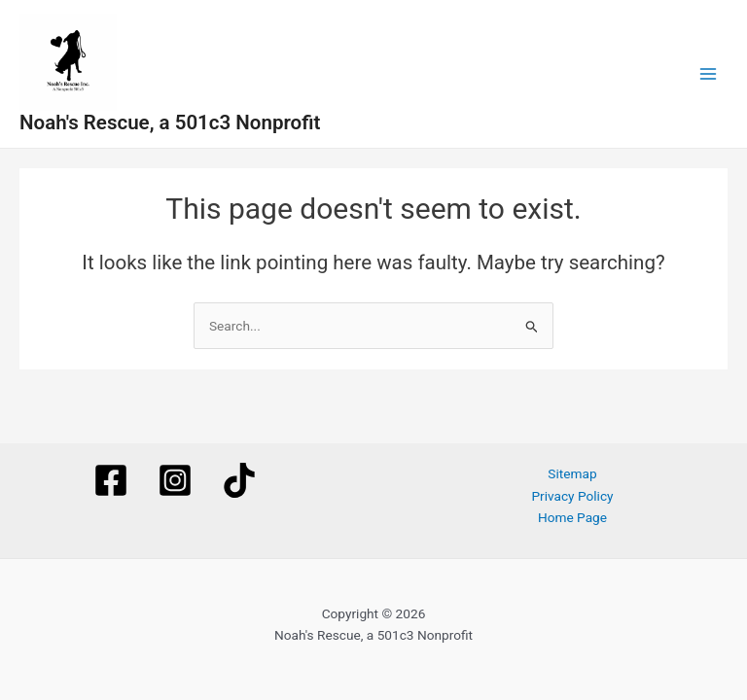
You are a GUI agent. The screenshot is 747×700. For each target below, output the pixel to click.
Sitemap (572, 473)
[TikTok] (239, 480)
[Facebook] (111, 480)
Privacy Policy (572, 496)
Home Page (572, 517)
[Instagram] (175, 480)
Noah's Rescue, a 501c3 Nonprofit (170, 122)
